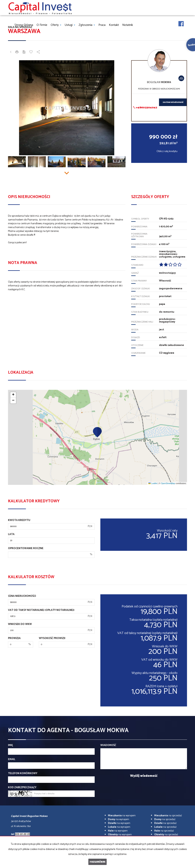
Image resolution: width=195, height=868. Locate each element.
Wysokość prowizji (52, 638)
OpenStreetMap (168, 483)
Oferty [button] (56, 25)
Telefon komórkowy (23, 774)
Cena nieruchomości (22, 596)
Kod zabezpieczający (22, 788)
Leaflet (153, 483)
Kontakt (114, 25)
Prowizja (14, 638)
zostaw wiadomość (173, 102)
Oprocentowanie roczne (26, 549)
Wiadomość (108, 745)
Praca (102, 25)
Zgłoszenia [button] (87, 25)
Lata (11, 534)
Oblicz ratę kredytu (167, 151)
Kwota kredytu (19, 520)
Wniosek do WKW (20, 624)
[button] (97, 432)
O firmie (42, 25)
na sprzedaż (168, 816)
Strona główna (24, 25)
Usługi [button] (70, 25)
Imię (10, 745)
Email (12, 759)
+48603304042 (145, 108)
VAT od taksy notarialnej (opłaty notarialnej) (41, 610)
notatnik (128, 25)
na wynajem (122, 816)
